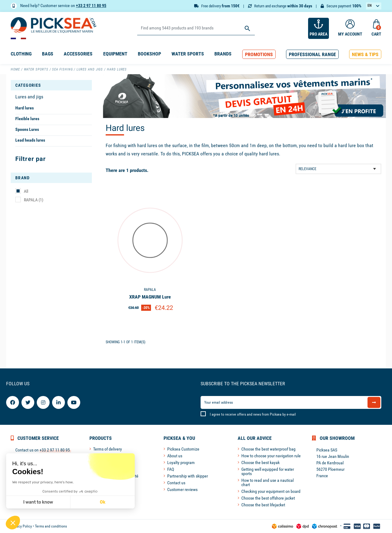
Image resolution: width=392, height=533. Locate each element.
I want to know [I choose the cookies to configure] (38, 502)
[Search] (196, 28)
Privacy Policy (21, 526)
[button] (259, 54)
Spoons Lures (27, 129)
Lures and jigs (29, 97)
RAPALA (34, 200)
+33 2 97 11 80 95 (91, 6)
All (26, 191)
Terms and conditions (51, 526)
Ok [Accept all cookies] (102, 502)
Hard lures (24, 108)
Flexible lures (27, 119)
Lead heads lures (30, 140)
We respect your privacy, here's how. (43, 482)
